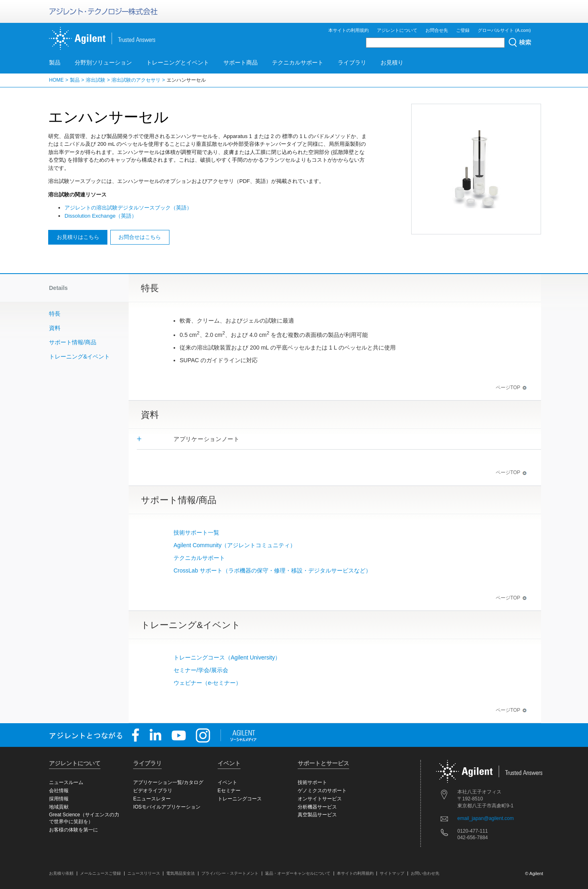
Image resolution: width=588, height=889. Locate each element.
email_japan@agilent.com (486, 818)
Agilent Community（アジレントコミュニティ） (235, 545)
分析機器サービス (317, 807)
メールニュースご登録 (100, 873)
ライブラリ (352, 62)
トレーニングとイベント (178, 62)
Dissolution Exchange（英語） (101, 216)
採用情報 (59, 799)
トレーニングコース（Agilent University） (227, 657)
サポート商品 (241, 62)
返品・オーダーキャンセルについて (298, 873)
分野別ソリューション (103, 62)
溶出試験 (96, 80)
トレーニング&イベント (79, 356)
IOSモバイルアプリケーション (167, 807)
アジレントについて (397, 30)
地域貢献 (59, 807)
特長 (55, 314)
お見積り (392, 62)
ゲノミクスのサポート (322, 791)
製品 (55, 62)
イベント (227, 782)
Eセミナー (229, 791)
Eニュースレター (152, 799)
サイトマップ (392, 873)
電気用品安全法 (180, 873)
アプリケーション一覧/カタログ (168, 782)
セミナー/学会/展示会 (201, 670)
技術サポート (312, 782)
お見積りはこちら (78, 237)
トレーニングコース (240, 799)
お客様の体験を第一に (73, 830)
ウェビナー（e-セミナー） (207, 683)
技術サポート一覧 (196, 533)
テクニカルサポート (298, 62)
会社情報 (59, 791)
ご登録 (463, 30)
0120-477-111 (473, 831)
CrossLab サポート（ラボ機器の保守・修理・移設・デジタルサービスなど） (272, 570)
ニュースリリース (144, 873)
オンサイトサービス (320, 799)
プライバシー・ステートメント (230, 873)
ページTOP (511, 388)
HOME (56, 80)
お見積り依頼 (61, 873)
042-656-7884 (473, 838)
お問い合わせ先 (425, 873)
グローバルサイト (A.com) (504, 30)
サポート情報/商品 (73, 342)
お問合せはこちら (140, 237)
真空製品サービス (317, 815)
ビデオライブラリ (153, 791)
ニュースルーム (66, 782)
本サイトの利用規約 (349, 30)
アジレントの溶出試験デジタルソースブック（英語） (128, 208)
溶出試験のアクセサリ (136, 80)
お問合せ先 (437, 30)
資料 (55, 328)
